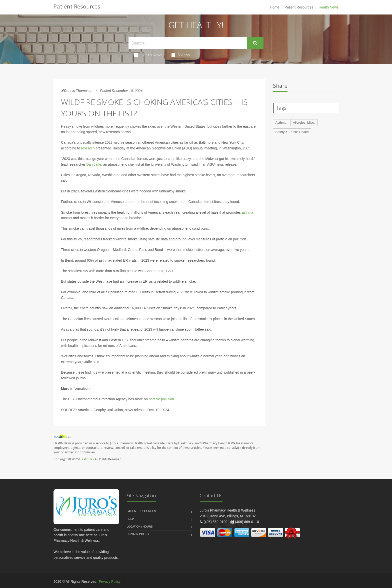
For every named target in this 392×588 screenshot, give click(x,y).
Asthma (281, 123)
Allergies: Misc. (304, 123)
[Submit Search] (255, 43)
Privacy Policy (138, 534)
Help (130, 519)
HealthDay (87, 459)
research (88, 148)
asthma (247, 212)
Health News (148, 55)
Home (275, 7)
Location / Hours (140, 527)
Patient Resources (299, 7)
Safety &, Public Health (292, 132)
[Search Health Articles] (188, 43)
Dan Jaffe (94, 164)
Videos (181, 55)
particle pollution (161, 399)
